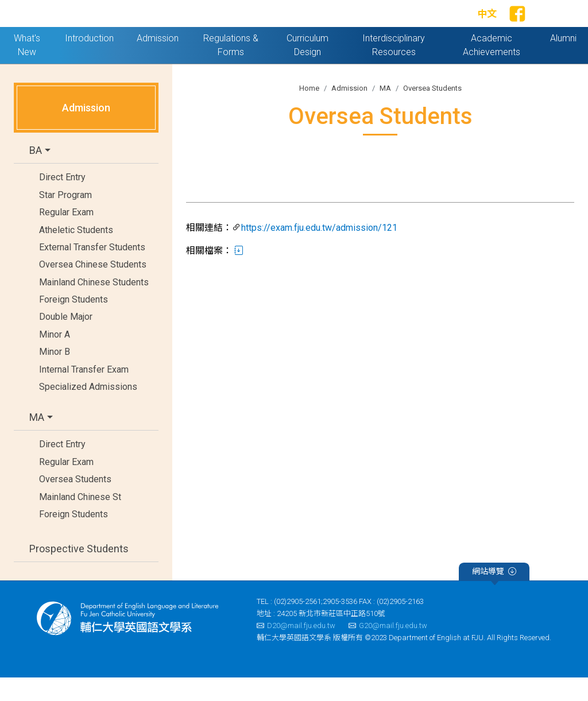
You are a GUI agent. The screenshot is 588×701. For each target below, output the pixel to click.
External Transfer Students (92, 271)
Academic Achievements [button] (492, 69)
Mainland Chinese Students (94, 306)
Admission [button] (158, 62)
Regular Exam (66, 236)
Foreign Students (73, 323)
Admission (349, 112)
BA (36, 174)
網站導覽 (494, 597)
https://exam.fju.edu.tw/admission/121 (319, 252)
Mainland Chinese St (80, 520)
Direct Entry (62, 201)
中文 (487, 26)
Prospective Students (79, 572)
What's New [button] (27, 69)
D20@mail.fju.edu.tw (296, 649)
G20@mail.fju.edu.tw (388, 649)
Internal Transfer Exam (84, 393)
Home (309, 112)
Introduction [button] (89, 62)
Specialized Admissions (88, 410)
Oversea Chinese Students (93, 288)
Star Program (65, 218)
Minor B (55, 376)
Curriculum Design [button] (307, 69)
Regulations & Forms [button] (231, 69)
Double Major (66, 341)
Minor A (55, 358)
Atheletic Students (76, 253)
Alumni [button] (563, 62)
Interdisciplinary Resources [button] (394, 69)
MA (37, 441)
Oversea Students (75, 503)
